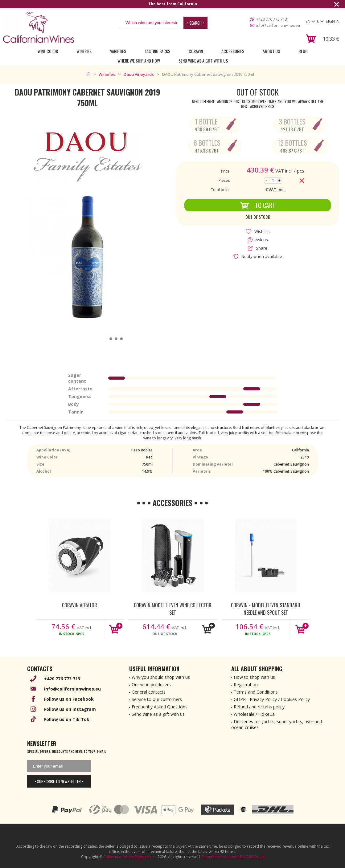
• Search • (195, 23)
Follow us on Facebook (69, 699)
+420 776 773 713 (272, 19)
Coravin (196, 51)
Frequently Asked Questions (160, 707)
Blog (303, 51)
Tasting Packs (157, 51)
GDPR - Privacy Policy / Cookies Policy (272, 699)
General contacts (149, 692)
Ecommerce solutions (220, 857)
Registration (246, 685)
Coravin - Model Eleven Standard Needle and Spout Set (266, 609)
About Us (271, 51)
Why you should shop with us (161, 677)
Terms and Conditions (256, 692)
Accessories (233, 51)
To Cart (258, 205)
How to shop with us (254, 677)
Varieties (118, 51)
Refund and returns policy (259, 707)
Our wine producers (151, 685)
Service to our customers (157, 699)
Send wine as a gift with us (203, 61)
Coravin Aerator (80, 605)
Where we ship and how (139, 61)
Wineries (84, 51)
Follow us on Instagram (70, 709)
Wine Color (48, 51)
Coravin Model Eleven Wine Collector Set (173, 609)
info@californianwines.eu (278, 25)
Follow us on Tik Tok (67, 719)
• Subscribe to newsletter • (59, 781)
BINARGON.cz (252, 857)
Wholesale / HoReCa (254, 714)
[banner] (39, 27)
